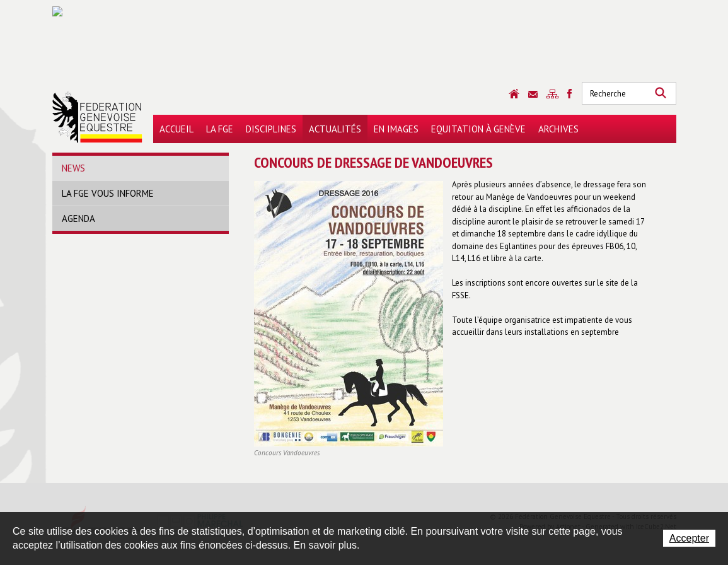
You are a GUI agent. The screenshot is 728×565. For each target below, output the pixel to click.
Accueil (176, 129)
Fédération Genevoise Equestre (97, 117)
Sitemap (552, 94)
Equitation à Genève (478, 129)
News (73, 168)
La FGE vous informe (108, 193)
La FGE (220, 129)
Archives (558, 129)
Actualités (335, 129)
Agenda (78, 218)
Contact (533, 94)
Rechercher (661, 93)
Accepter (689, 538)
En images (396, 129)
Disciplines (271, 129)
